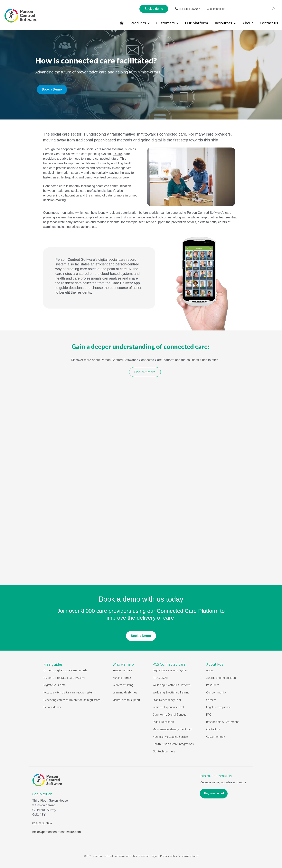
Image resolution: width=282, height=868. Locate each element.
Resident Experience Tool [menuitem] (168, 707)
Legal (154, 856)
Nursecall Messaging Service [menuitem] (170, 737)
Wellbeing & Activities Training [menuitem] (171, 692)
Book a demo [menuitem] (52, 707)
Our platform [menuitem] (197, 23)
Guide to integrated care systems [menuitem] (64, 678)
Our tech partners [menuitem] (164, 751)
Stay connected (214, 793)
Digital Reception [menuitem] (163, 722)
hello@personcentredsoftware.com (56, 832)
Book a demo (154, 9)
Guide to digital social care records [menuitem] (65, 670)
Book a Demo (52, 89)
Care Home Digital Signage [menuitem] (170, 715)
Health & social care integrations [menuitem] (173, 744)
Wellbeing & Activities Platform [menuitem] (172, 685)
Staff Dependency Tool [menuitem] (167, 700)
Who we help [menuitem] (123, 664)
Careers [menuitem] (211, 700)
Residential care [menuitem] (122, 670)
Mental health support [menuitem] (126, 700)
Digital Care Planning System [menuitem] (171, 670)
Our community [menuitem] (216, 692)
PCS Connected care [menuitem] (169, 664)
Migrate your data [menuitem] (55, 685)
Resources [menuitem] (223, 23)
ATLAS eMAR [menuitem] (160, 678)
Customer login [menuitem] (216, 737)
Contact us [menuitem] (269, 23)
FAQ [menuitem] (209, 715)
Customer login (216, 9)
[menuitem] (122, 23)
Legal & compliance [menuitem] (219, 707)
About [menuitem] (248, 23)
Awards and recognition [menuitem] (221, 678)
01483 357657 (42, 823)
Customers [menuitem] (165, 23)
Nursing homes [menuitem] (122, 678)
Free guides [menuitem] (53, 664)
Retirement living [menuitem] (123, 685)
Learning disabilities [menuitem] (125, 692)
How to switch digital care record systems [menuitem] (70, 692)
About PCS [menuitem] (215, 664)
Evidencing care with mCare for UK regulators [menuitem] (72, 700)
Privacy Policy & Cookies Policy (179, 856)
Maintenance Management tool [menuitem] (172, 729)
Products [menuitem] (138, 23)
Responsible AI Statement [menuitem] (222, 722)
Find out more (145, 372)
